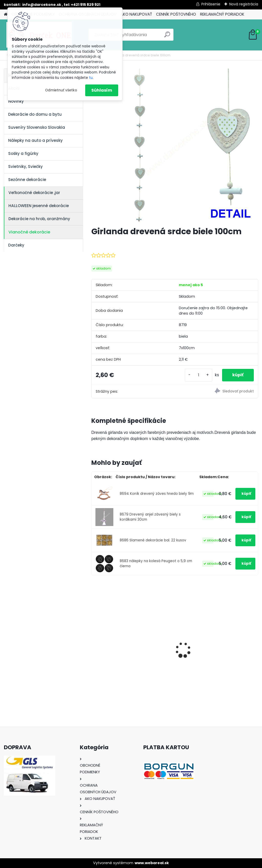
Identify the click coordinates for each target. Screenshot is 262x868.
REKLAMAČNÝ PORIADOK (222, 14)
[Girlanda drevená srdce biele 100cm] (175, 145)
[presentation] (94, 641)
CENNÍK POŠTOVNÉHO (176, 14)
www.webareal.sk (152, 863)
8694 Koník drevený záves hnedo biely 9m (157, 494)
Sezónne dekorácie (27, 180)
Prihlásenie (211, 4)
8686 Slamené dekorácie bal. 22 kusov (153, 540)
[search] (167, 36)
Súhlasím (102, 90)
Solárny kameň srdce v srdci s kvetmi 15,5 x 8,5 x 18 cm (232, 643)
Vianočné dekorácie (29, 232)
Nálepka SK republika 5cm (173, 641)
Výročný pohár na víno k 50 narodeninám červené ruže (118, 643)
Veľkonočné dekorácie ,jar (34, 193)
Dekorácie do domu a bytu (35, 114)
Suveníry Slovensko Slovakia (37, 127)
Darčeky (16, 245)
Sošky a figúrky (23, 153)
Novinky (16, 101)
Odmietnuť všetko (61, 90)
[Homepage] (6, 14)
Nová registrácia (244, 4)
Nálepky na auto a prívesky (35, 140)
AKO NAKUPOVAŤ (136, 14)
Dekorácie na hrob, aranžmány (39, 219)
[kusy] (199, 375)
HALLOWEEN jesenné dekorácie (39, 206)
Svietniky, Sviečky (25, 167)
